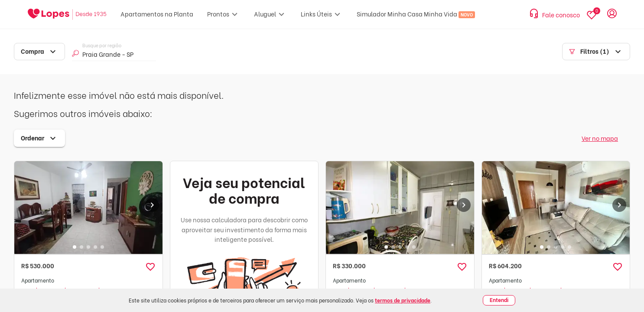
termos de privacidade (403, 300)
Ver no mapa (600, 138)
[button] (150, 267)
